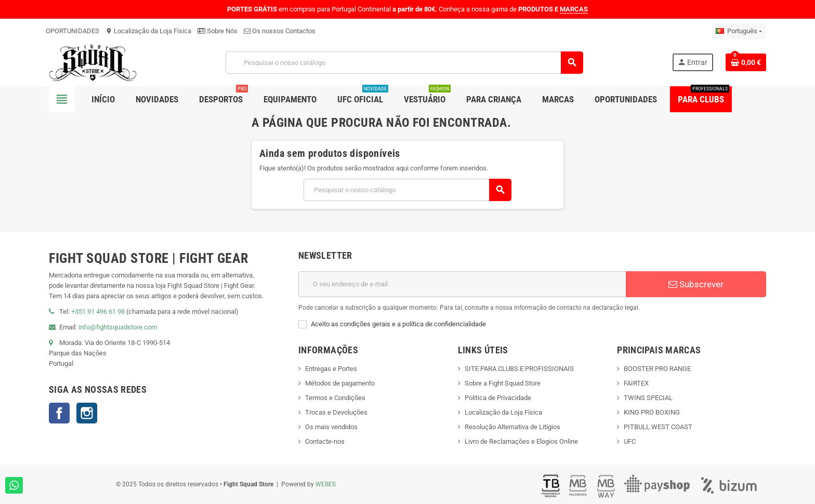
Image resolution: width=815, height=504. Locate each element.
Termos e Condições (335, 398)
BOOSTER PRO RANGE (657, 369)
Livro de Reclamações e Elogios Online (521, 441)
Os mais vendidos (331, 427)
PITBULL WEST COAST (658, 427)
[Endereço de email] (462, 284)
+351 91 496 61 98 (98, 311)
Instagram (87, 413)
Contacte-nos (325, 441)
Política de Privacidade (498, 398)
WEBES (326, 484)
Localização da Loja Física (148, 31)
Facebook (59, 413)
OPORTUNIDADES (73, 31)
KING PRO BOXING (652, 412)
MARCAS (574, 9)
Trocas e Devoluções (336, 412)
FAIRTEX (636, 383)
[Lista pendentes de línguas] (739, 31)
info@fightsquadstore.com (118, 327)
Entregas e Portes (331, 369)
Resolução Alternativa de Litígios (512, 427)
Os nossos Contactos (280, 31)
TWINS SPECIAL (648, 398)
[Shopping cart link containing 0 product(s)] (746, 62)
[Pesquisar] (404, 63)
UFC (630, 441)
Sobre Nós (218, 31)
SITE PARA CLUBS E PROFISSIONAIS (519, 369)
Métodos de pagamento (340, 383)
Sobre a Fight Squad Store (503, 383)
